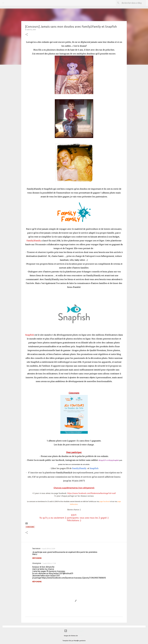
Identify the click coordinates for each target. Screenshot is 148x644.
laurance (36, 548)
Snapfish (94, 468)
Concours (30, 527)
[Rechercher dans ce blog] (133, 3)
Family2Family (79, 468)
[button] (27, 35)
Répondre (37, 558)
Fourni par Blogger (74, 631)
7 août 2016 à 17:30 (49, 563)
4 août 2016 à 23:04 (48, 549)
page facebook (105, 501)
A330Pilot (81, 636)
